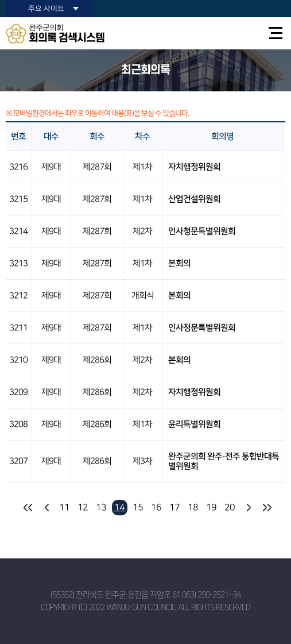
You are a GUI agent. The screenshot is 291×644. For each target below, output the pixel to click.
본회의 (179, 263)
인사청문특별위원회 (202, 231)
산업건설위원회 (194, 199)
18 (193, 507)
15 (138, 507)
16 (156, 507)
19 (211, 507)
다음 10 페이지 (248, 508)
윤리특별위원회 (194, 424)
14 (119, 507)
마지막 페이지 (267, 508)
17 (174, 507)
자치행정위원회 (194, 167)
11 (64, 507)
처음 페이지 (28, 508)
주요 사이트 (46, 9)
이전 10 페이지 (46, 508)
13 (101, 507)
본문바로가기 (0, 0)
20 (230, 507)
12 (83, 507)
